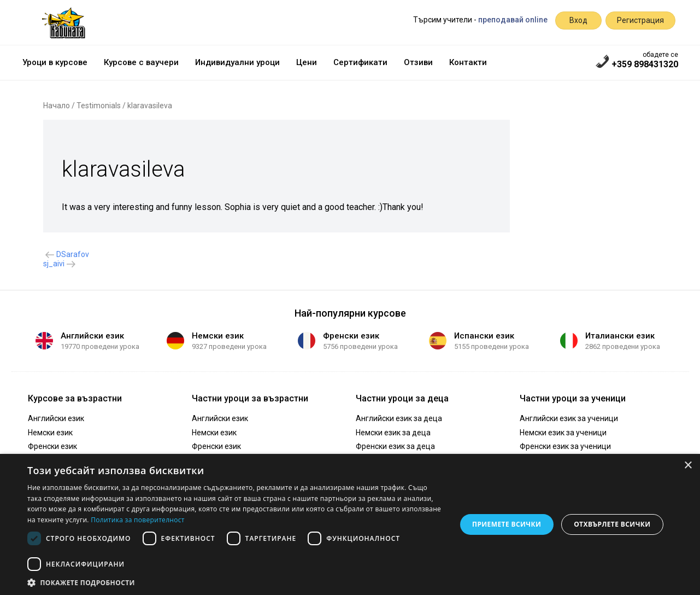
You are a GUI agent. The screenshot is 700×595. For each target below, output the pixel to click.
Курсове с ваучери (141, 62)
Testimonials (99, 106)
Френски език (351, 336)
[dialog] (350, 524)
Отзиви (418, 62)
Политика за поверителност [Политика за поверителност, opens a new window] (138, 520)
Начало (57, 106)
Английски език (92, 336)
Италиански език (620, 336)
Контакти (468, 62)
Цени (307, 62)
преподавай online (513, 20)
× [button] (688, 466)
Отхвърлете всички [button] (612, 524)
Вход (578, 20)
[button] (235, 582)
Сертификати (360, 62)
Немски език (218, 336)
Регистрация (640, 20)
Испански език (484, 336)
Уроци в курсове (55, 62)
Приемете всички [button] (507, 524)
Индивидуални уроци (237, 62)
